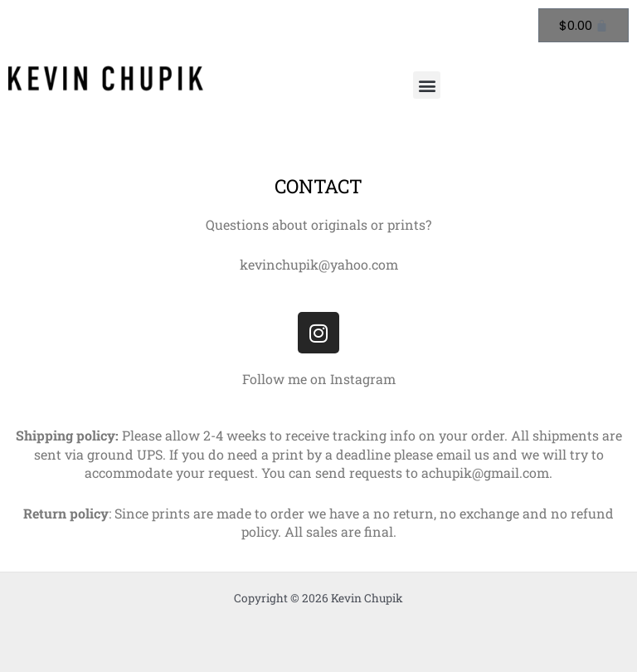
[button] (427, 85)
